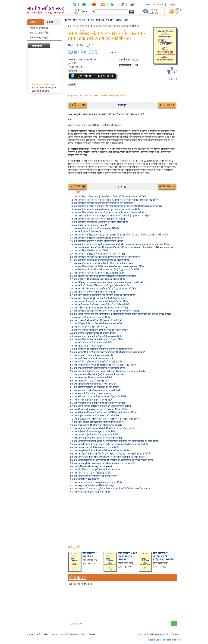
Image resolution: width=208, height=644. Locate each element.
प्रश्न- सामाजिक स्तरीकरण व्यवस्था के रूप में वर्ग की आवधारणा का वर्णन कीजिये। (107, 311)
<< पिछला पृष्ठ (78, 105)
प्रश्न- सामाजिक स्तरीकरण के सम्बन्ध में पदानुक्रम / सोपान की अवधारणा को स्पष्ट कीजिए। (110, 212)
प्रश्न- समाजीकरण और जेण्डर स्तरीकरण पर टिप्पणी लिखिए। (98, 390)
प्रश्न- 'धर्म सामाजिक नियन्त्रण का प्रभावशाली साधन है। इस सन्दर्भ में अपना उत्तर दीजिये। (109, 371)
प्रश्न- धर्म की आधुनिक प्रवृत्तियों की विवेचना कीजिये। (95, 333)
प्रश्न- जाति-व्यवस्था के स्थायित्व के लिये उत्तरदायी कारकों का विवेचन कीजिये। (105, 295)
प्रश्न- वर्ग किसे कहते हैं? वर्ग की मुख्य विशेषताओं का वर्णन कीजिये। (101, 308)
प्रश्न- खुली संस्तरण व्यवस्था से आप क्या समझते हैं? (94, 359)
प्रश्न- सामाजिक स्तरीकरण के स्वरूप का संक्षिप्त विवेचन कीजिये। (100, 219)
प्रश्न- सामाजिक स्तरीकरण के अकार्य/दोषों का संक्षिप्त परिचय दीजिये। (102, 222)
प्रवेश (126, 20)
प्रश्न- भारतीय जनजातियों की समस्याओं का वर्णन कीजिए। (97, 447)
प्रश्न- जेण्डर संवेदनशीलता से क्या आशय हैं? (91, 381)
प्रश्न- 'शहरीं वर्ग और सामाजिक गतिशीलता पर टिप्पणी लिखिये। (99, 320)
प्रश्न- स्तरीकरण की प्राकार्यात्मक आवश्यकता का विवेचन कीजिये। (100, 279)
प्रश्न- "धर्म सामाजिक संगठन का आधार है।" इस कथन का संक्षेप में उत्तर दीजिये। (106, 365)
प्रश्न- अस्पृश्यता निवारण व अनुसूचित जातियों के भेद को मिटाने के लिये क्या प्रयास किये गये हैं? (112, 489)
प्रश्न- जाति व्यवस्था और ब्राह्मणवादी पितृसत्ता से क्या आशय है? (99, 422)
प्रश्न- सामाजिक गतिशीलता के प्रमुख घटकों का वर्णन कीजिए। (98, 238)
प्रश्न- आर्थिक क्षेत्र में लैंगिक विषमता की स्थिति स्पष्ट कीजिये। (98, 438)
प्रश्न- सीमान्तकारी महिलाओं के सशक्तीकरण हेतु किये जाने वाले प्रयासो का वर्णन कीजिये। (110, 457)
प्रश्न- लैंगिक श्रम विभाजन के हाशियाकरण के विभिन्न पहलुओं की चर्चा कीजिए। (105, 412)
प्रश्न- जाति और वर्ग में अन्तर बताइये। (89, 346)
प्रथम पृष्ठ (122, 105)
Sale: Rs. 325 (82, 52)
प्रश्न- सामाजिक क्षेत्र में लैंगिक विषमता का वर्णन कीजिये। (96, 435)
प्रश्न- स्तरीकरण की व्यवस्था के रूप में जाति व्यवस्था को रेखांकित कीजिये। (103, 349)
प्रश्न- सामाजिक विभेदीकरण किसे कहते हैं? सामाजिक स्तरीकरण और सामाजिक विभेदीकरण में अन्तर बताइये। (118, 206)
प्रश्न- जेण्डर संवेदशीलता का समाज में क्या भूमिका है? (95, 384)
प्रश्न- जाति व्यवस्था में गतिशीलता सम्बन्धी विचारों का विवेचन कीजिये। (102, 305)
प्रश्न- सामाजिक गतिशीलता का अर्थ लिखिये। (92, 251)
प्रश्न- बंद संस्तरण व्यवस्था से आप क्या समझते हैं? (94, 355)
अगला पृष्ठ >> (167, 105)
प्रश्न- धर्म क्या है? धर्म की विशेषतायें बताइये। (92, 327)
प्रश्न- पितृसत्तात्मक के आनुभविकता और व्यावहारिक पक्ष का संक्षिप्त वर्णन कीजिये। (107, 419)
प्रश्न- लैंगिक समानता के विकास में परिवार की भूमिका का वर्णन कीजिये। (103, 406)
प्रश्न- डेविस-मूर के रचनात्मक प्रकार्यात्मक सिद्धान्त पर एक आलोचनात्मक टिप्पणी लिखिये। (109, 282)
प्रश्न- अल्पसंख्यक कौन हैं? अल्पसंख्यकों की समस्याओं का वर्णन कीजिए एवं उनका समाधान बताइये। (114, 460)
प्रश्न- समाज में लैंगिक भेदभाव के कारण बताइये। (93, 393)
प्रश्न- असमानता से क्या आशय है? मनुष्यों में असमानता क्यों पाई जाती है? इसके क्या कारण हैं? (112, 216)
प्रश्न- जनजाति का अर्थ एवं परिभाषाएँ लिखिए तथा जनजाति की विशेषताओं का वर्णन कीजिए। (112, 444)
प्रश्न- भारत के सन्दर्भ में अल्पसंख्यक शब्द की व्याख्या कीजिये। (99, 482)
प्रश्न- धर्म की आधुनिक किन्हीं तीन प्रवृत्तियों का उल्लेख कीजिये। (99, 362)
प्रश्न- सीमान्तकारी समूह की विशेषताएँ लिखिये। (92, 473)
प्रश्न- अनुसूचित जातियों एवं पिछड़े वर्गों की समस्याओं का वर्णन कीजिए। (102, 451)
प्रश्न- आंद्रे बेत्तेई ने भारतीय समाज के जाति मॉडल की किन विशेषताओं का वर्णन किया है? (109, 352)
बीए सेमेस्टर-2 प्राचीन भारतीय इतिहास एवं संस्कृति (163, 556)
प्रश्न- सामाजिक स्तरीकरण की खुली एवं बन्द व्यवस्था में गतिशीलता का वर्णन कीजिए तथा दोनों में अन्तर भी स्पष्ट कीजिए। (122, 244)
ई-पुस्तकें (50, 22)
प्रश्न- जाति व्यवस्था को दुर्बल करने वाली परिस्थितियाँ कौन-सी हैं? (100, 298)
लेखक (148, 4)
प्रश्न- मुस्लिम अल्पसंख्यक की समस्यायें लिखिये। (93, 492)
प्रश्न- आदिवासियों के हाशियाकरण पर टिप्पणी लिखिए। (96, 476)
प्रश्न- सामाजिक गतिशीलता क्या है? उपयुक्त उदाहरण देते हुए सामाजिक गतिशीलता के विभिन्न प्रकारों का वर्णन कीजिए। (122, 235)
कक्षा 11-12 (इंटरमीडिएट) (40, 33)
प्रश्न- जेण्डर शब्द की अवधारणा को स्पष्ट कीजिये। (93, 378)
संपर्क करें (100, 20)
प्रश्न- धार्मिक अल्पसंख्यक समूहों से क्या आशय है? (94, 466)
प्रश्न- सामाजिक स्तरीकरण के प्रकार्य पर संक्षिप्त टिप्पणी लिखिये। (99, 273)
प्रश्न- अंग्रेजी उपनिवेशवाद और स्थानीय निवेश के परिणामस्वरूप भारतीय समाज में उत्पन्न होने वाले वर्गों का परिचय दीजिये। (122, 314)
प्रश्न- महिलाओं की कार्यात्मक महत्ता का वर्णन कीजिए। (96, 432)
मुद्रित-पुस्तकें (34, 22)
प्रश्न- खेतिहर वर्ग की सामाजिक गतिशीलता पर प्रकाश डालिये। (98, 324)
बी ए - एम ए (72, 26)
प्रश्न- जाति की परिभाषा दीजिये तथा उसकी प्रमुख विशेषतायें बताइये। (101, 285)
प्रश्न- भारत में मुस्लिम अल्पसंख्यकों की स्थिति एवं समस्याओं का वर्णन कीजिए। (105, 463)
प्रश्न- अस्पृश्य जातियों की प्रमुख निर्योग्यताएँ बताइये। (95, 485)
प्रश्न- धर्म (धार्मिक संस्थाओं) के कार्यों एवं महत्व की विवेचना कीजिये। (101, 330)
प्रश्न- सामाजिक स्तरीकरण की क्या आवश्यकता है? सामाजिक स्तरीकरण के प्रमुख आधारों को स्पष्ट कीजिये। (117, 200)
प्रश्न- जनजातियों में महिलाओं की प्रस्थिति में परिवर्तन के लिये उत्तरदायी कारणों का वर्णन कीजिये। (112, 454)
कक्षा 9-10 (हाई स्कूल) (39, 37)
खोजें (75, 20)
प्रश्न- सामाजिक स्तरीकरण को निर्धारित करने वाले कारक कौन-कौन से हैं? (103, 203)
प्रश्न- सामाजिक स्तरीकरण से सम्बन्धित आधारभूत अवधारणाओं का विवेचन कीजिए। (108, 209)
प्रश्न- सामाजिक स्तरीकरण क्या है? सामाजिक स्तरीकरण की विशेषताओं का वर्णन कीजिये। (110, 197)
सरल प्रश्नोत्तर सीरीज (87, 60)
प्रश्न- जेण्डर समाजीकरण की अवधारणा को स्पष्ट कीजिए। (97, 387)
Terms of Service (88, 634)
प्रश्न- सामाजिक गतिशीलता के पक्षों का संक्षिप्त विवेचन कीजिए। (99, 254)
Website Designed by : (158, 640)
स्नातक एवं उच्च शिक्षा (39, 28)
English (173, 4)
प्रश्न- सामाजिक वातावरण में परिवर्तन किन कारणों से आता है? (99, 241)
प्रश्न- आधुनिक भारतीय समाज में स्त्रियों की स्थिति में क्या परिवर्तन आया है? (104, 428)
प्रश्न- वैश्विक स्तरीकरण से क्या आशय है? (90, 225)
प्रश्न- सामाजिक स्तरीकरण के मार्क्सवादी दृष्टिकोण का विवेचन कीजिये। (102, 260)
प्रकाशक (159, 4)
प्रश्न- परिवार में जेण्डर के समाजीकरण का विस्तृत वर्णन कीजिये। (99, 403)
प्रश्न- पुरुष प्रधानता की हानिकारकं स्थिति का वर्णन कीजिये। (98, 425)
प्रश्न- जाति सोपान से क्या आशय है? (88, 232)
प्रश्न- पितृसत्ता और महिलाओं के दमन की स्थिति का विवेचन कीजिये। (101, 409)
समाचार (90, 20)
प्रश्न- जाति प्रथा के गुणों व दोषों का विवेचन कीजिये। (95, 292)
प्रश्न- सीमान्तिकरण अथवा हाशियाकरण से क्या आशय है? (97, 470)
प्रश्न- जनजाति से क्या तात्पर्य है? (87, 479)
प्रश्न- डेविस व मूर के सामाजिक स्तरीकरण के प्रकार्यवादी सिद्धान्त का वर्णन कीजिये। (107, 270)
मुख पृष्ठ (68, 20)
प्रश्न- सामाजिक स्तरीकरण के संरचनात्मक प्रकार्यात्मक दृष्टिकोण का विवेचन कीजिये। (107, 257)
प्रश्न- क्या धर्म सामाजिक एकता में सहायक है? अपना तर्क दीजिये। (100, 368)
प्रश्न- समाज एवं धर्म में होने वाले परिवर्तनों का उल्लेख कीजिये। (99, 336)
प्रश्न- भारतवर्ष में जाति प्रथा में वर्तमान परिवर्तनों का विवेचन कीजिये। (101, 301)
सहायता (119, 20)
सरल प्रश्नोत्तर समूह (79, 45)
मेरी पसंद (110, 20)
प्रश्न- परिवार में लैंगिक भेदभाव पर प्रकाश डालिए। (94, 400)
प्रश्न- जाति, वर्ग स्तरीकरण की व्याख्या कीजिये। (93, 317)
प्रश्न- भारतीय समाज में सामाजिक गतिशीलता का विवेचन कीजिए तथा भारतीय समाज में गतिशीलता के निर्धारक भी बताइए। (123, 247)
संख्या (113, 52)
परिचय (82, 20)
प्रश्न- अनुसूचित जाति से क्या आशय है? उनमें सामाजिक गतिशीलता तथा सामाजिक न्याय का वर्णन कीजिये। (117, 441)
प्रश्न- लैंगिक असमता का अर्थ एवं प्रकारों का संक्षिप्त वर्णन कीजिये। (101, 397)
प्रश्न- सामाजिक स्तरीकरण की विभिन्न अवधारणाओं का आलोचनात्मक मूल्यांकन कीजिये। (109, 266)
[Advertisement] (122, 517)
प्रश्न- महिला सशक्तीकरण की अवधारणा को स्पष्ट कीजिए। (97, 416)
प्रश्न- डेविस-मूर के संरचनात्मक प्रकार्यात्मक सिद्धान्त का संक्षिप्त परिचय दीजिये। (105, 276)
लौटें (73, 85)
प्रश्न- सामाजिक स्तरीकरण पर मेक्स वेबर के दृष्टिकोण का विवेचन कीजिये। (103, 263)
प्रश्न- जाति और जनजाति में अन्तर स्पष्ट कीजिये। (93, 343)
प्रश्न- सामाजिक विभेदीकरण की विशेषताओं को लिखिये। (96, 228)
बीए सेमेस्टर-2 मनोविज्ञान (90, 555)
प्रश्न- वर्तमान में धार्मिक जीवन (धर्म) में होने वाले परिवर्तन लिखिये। (100, 374)
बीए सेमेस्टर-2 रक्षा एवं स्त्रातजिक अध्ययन (127, 556)
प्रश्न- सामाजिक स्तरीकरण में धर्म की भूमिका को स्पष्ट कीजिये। (99, 339)
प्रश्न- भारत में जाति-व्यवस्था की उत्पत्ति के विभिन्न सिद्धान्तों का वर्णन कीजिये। (105, 289)
